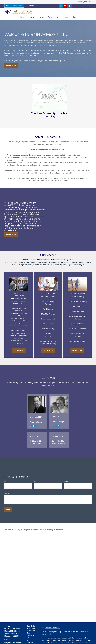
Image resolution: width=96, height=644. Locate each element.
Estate (29, 633)
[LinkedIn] (61, 6)
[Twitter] (36, 426)
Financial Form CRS (52, 628)
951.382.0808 (15, 631)
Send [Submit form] (8, 509)
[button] (22, 17)
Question (8, 493)
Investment (31, 631)
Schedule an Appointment (14, 6)
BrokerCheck (46, 634)
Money (29, 640)
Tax (28, 638)
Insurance (30, 635)
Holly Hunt (34, 436)
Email (36, 482)
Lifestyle (30, 643)
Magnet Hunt (57, 436)
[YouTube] (65, 6)
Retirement (31, 628)
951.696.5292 (15, 629)
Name (7, 482)
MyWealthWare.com (82, 6)
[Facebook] (70, 6)
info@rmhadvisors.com (13, 643)
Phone (66, 482)
